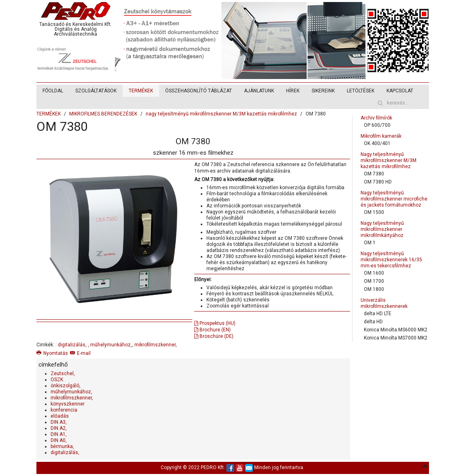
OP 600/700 (377, 125)
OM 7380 (374, 174)
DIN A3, (59, 422)
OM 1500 (374, 212)
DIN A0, (59, 440)
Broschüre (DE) (214, 336)
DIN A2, (59, 428)
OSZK (57, 380)
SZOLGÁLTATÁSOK (96, 91)
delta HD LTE (378, 314)
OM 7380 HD (378, 182)
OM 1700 (374, 281)
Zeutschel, (63, 374)
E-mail (80, 353)
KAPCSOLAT (400, 91)
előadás (60, 416)
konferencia (64, 410)
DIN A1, (59, 434)
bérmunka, (62, 446)
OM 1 (370, 243)
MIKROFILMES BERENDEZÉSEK (103, 114)
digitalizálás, (73, 345)
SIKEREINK (323, 91)
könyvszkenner (68, 404)
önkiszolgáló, (66, 386)
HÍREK (293, 91)
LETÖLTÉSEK (361, 91)
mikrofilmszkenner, (156, 345)
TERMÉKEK (141, 91)
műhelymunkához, (111, 345)
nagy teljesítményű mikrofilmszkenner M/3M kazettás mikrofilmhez (221, 114)
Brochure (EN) (212, 330)
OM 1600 (374, 273)
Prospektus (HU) (215, 323)
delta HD (373, 322)
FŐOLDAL (53, 91)
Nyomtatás (52, 353)
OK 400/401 (377, 143)
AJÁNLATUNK (259, 91)
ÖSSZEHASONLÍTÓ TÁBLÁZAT (199, 91)
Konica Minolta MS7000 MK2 (396, 338)
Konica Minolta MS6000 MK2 (396, 330)
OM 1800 (374, 289)
